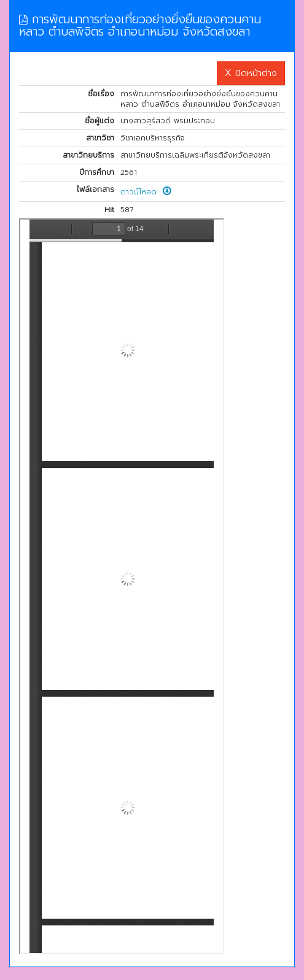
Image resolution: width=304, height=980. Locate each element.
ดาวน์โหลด (146, 192)
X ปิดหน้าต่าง (251, 73)
